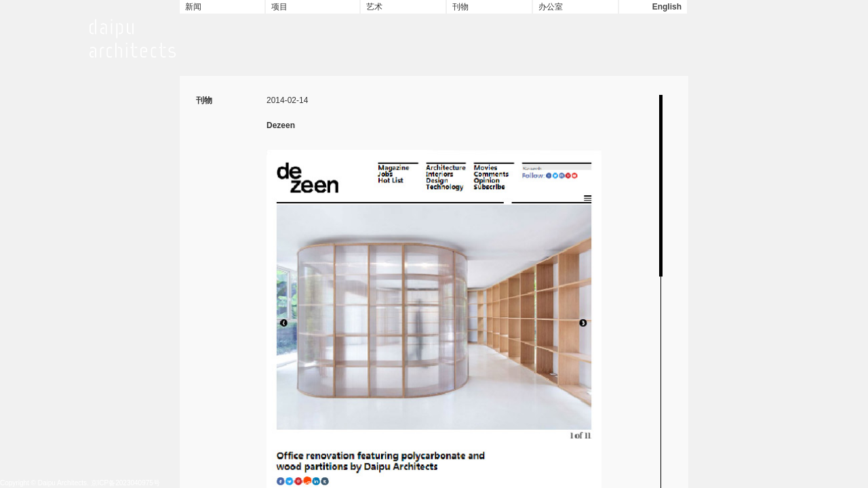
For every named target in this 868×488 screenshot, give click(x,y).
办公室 (551, 7)
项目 (279, 7)
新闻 (193, 7)
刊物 (460, 7)
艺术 (374, 7)
